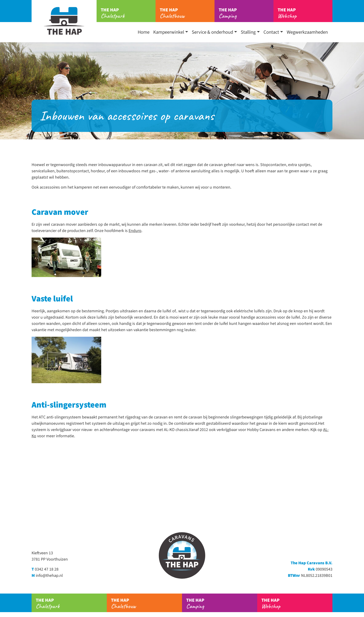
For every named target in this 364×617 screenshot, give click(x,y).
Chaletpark (128, 13)
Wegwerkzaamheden (307, 32)
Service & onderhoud (212, 32)
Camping (246, 13)
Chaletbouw (187, 13)
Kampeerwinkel (169, 32)
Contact (271, 32)
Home (144, 32)
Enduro (135, 231)
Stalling (248, 32)
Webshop (305, 13)
